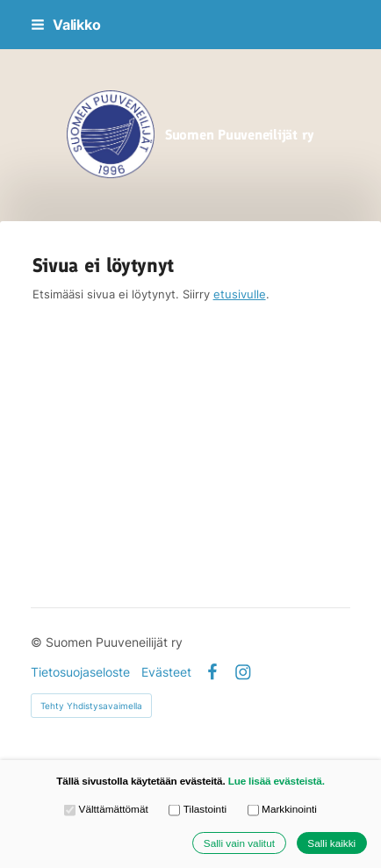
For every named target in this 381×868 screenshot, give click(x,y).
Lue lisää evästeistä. (277, 781)
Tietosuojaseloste (80, 672)
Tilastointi (198, 810)
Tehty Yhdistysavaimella (91, 706)
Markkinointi (282, 810)
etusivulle (240, 294)
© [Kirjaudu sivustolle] (38, 642)
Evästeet (166, 672)
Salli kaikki (331, 843)
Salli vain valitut (239, 843)
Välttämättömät (106, 810)
